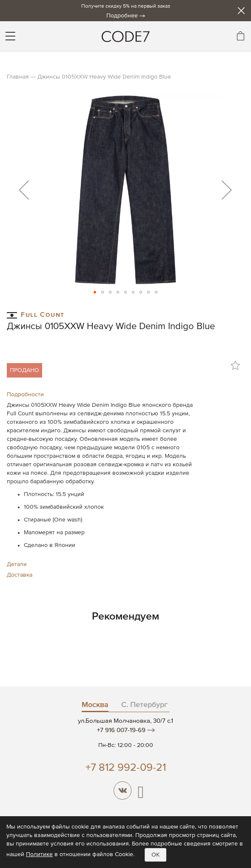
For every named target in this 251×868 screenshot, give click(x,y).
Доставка (20, 575)
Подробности (25, 395)
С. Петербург (144, 705)
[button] (24, 190)
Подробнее (122, 16)
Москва (95, 705)
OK (155, 855)
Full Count (36, 314)
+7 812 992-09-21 (126, 768)
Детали (17, 564)
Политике (39, 854)
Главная (18, 77)
